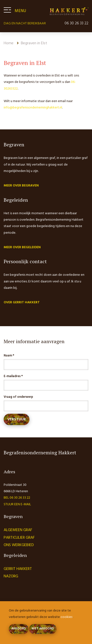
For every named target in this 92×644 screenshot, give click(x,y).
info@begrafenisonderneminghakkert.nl (33, 108)
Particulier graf (19, 538)
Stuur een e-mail (17, 504)
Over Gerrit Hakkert (22, 302)
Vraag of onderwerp (18, 397)
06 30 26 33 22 (76, 23)
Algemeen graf (18, 530)
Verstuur (17, 419)
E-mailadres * (13, 376)
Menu (20, 11)
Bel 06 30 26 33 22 (17, 498)
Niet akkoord (43, 629)
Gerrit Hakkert (18, 569)
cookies (66, 617)
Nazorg (11, 576)
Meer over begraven (21, 186)
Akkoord (19, 629)
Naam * (9, 356)
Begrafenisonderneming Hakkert (69, 11)
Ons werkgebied (19, 545)
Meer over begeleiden (22, 247)
